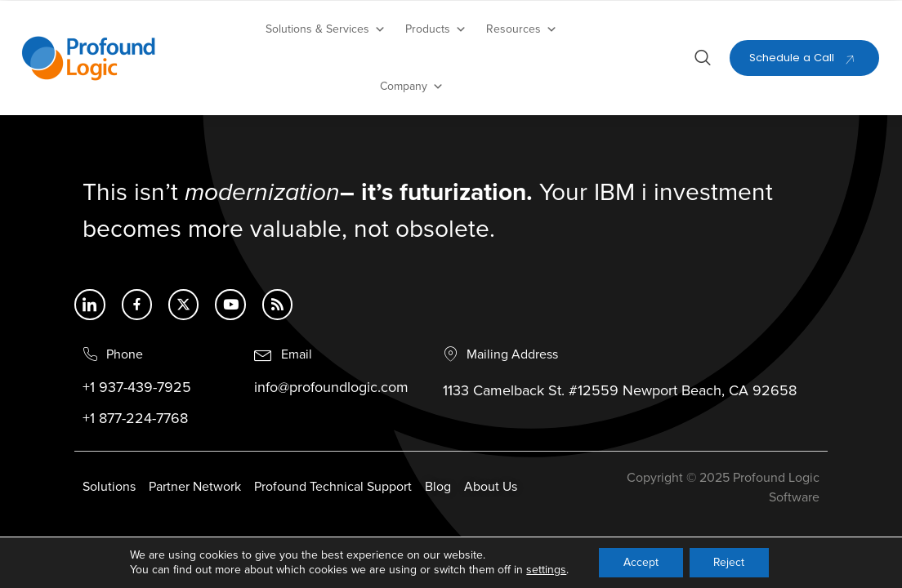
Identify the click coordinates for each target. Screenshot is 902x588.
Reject (729, 562)
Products (436, 29)
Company (412, 87)
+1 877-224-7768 (135, 419)
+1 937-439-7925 (137, 388)
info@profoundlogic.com (331, 388)
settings (545, 570)
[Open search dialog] (703, 60)
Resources (522, 29)
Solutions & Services (326, 29)
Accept (640, 562)
